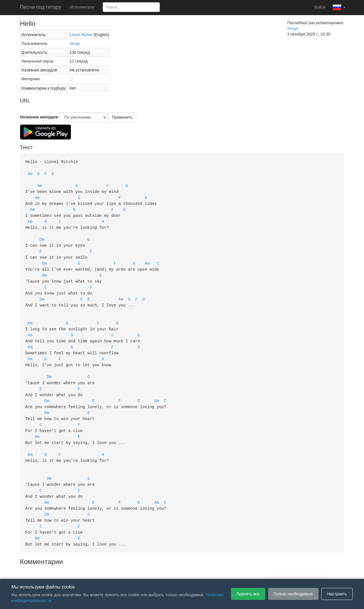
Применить (122, 117)
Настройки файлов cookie (246, 570)
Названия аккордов (39, 117)
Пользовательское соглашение (123, 570)
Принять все (248, 594)
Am (30, 173)
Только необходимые (293, 594)
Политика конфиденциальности (187, 570)
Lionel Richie (81, 35)
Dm (42, 235)
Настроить (337, 594)
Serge (75, 44)
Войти (320, 7)
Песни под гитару (41, 7)
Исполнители (82, 7)
